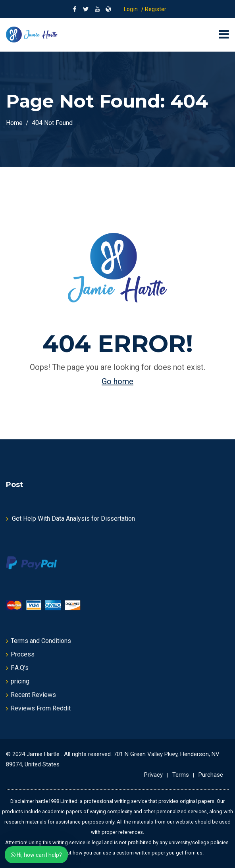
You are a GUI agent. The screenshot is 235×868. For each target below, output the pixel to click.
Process (23, 654)
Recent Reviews (33, 695)
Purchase (211, 775)
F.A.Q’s (20, 668)
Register (156, 9)
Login (131, 9)
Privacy (153, 775)
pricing (20, 681)
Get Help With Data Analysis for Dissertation (73, 519)
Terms (181, 775)
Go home (118, 381)
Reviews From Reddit (41, 708)
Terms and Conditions (41, 641)
